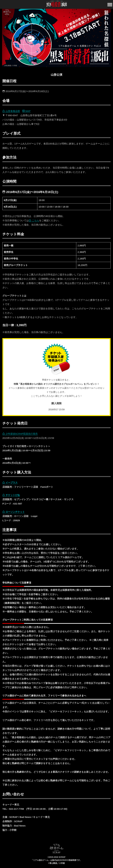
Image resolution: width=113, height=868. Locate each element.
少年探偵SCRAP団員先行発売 (20, 434)
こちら (34, 220)
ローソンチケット (14, 512)
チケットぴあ (11, 495)
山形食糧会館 (11, 111)
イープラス (10, 483)
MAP (26, 111)
